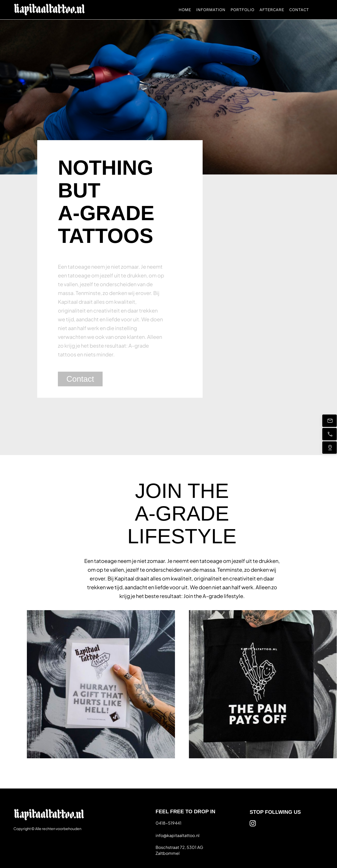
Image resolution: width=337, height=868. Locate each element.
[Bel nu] (330, 434)
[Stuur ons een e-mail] (330, 421)
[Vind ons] (330, 448)
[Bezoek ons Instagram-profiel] (253, 823)
